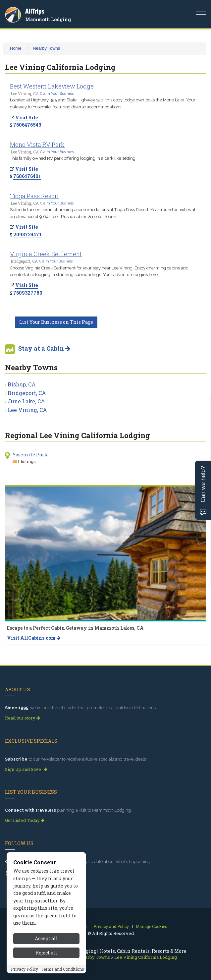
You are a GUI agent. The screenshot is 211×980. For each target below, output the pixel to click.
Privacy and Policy (111, 926)
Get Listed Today (25, 820)
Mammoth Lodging (48, 19)
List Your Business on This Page (56, 322)
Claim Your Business (57, 93)
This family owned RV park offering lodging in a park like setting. (73, 158)
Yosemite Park (30, 455)
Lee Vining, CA (27, 410)
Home (16, 48)
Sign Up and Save (26, 769)
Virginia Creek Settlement (46, 254)
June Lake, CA (26, 401)
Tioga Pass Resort (34, 196)
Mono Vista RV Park (37, 144)
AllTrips (35, 11)
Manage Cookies (152, 926)
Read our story (23, 718)
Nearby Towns (46, 48)
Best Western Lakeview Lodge (52, 86)
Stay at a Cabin (44, 348)
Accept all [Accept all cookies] (46, 968)
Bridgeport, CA (27, 393)
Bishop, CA (22, 384)
